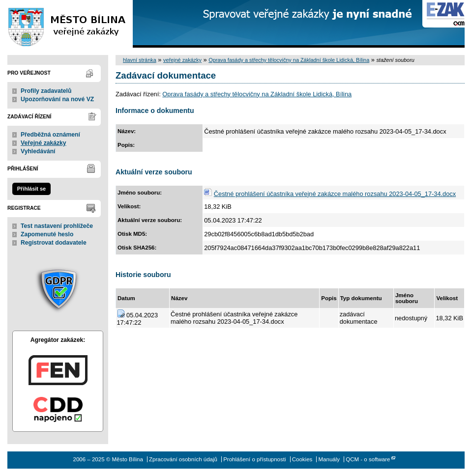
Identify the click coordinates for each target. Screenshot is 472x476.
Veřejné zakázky (44, 143)
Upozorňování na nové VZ (57, 99)
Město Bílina (66, 24)
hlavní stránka (140, 60)
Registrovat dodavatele (54, 243)
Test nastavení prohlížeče (57, 226)
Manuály (329, 459)
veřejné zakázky (182, 60)
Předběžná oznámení (50, 135)
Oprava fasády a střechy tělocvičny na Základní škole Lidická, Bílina (289, 60)
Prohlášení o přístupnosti (254, 459)
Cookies (302, 459)
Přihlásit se (31, 189)
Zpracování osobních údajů (183, 459)
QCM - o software (368, 459)
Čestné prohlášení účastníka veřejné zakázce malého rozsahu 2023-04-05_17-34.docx (335, 194)
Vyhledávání (38, 151)
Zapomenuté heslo (47, 234)
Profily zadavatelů (46, 91)
